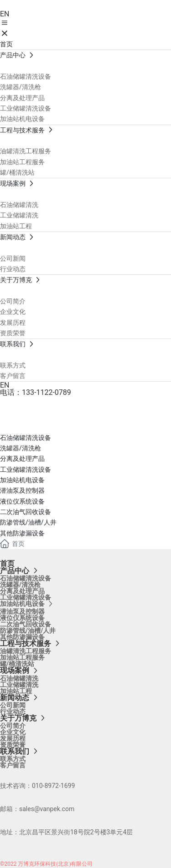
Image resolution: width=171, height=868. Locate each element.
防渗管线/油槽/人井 (28, 522)
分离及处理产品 (22, 459)
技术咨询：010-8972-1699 (37, 786)
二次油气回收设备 (26, 512)
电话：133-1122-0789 (36, 392)
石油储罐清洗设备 (26, 438)
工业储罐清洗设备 (26, 469)
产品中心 (36, 418)
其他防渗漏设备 (22, 533)
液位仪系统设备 (22, 501)
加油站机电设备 (22, 480)
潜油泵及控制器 (22, 490)
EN (5, 14)
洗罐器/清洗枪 (21, 448)
